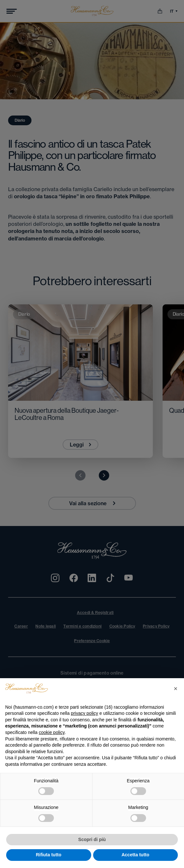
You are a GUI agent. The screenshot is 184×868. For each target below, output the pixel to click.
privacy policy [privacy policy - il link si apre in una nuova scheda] (84, 713)
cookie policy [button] (52, 732)
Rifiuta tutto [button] (49, 855)
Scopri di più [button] (92, 839)
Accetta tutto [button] (135, 855)
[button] (176, 689)
